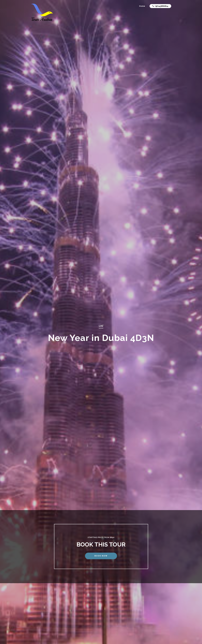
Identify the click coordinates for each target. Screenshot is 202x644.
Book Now (101, 556)
